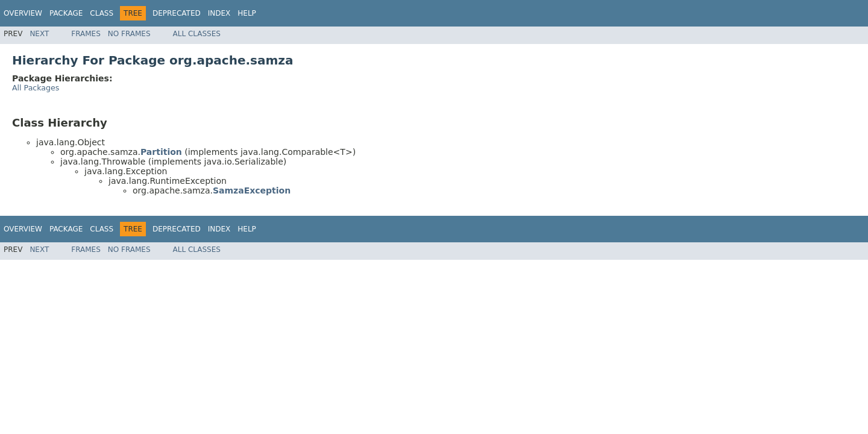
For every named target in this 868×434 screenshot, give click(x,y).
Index (219, 13)
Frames (86, 34)
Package (66, 13)
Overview (23, 13)
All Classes (197, 34)
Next (39, 34)
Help (247, 13)
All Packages (36, 88)
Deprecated (177, 13)
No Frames (129, 34)
